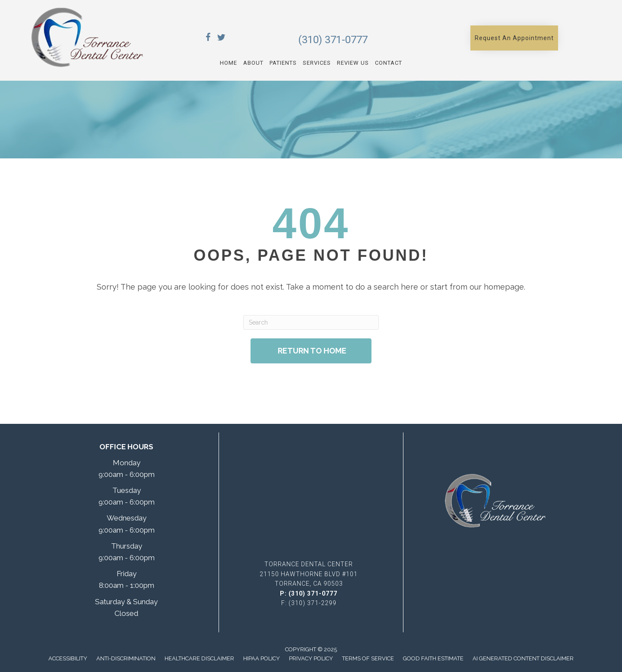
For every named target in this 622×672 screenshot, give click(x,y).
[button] (514, 38)
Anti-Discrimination (126, 658)
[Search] (311, 322)
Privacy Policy (311, 658)
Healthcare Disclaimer (199, 658)
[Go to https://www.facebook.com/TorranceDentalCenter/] (208, 39)
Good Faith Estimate (433, 658)
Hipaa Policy (262, 658)
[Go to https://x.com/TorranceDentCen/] (221, 39)
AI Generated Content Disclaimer (523, 658)
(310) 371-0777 (333, 40)
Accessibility (68, 658)
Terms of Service (368, 658)
